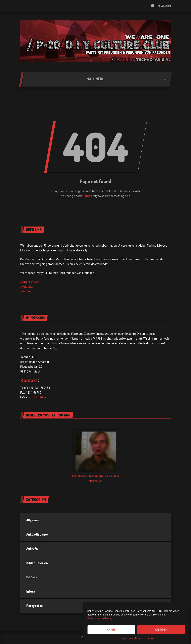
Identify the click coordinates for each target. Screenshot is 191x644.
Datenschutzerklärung (100, 618)
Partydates (34, 606)
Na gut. (111, 630)
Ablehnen (161, 630)
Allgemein (33, 520)
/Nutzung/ (27, 287)
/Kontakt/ (26, 291)
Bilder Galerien (37, 563)
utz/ (36, 282)
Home (86, 196)
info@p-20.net (38, 397)
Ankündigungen (37, 534)
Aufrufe (32, 549)
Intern (31, 591)
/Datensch (27, 282)
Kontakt (150, 639)
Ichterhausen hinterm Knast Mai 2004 (95, 476)
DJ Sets (32, 577)
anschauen (95, 481)
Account (166, 6)
